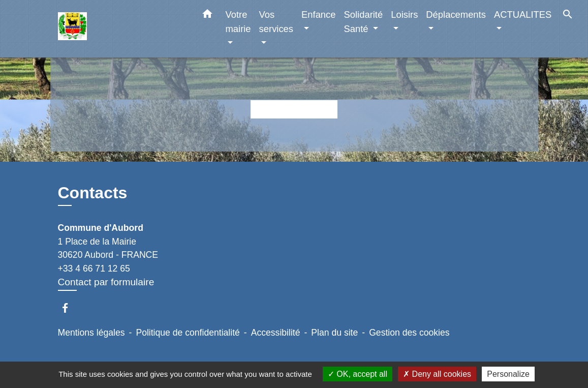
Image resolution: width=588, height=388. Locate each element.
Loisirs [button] (404, 14)
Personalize (508, 374)
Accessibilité (276, 333)
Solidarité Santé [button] (364, 22)
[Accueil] (121, 29)
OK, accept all (358, 374)
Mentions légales (91, 333)
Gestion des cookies (409, 333)
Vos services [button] (276, 22)
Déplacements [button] (456, 14)
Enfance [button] (318, 14)
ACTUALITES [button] (523, 14)
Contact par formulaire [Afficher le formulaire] (106, 282)
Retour (294, 109)
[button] (207, 16)
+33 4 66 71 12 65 (94, 268)
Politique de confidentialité (188, 333)
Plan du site (334, 333)
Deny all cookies (437, 374)
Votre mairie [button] (238, 22)
